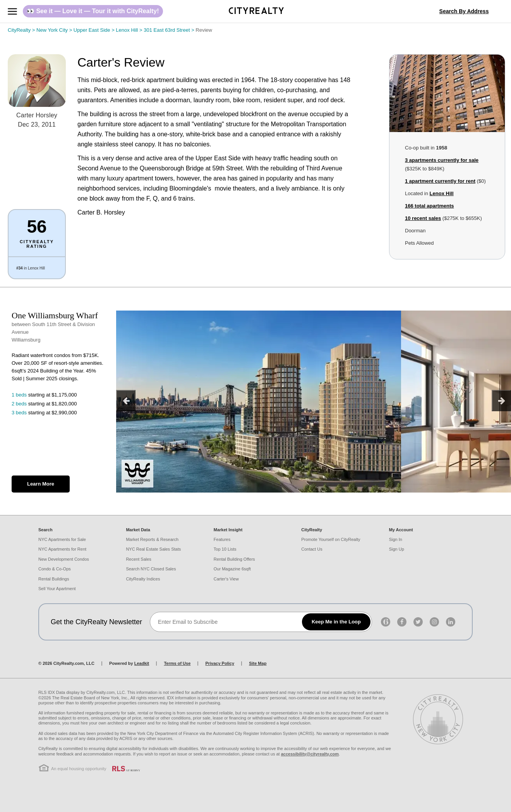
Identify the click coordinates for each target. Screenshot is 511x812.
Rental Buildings (54, 579)
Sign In (396, 539)
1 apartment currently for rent (440, 181)
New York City (55, 30)
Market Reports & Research (152, 539)
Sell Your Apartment (57, 589)
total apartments (429, 206)
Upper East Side (95, 30)
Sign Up (397, 549)
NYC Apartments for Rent (62, 549)
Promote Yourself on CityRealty (331, 539)
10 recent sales (423, 218)
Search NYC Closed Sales (151, 569)
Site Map (258, 663)
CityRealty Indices (143, 579)
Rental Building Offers (234, 559)
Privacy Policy (220, 663)
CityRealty (22, 30)
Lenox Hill (130, 30)
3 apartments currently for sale (442, 160)
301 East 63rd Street (170, 30)
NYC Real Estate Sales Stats (153, 549)
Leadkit (142, 663)
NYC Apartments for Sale (62, 539)
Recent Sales (138, 559)
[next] (501, 401)
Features (222, 539)
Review (204, 30)
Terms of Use (177, 663)
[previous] (126, 401)
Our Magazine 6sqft (232, 569)
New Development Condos (64, 559)
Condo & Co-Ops (55, 569)
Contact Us (312, 549)
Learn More (41, 484)
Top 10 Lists (225, 549)
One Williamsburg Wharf (55, 315)
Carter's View (226, 579)
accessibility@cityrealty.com (310, 754)
